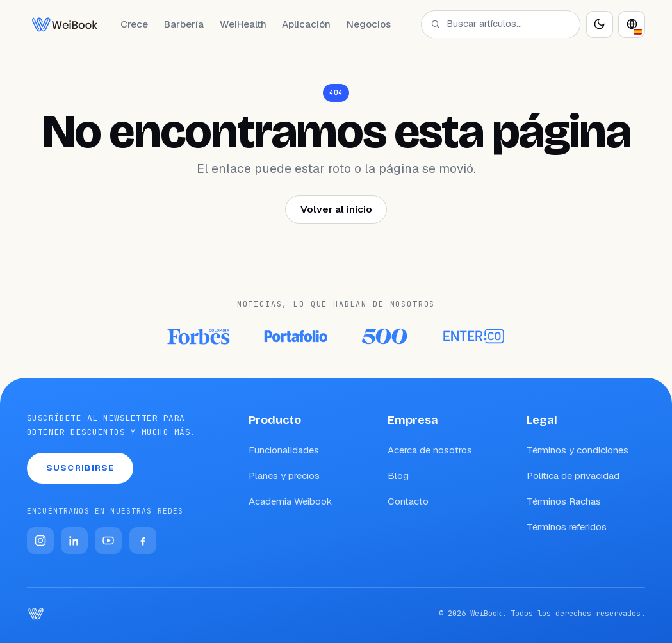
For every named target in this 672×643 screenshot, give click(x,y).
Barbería (184, 24)
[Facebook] (143, 541)
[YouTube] (108, 541)
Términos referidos (567, 527)
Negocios (369, 24)
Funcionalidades (284, 450)
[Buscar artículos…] (508, 24)
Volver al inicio (336, 209)
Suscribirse (80, 468)
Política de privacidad (573, 476)
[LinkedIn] (74, 541)
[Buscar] (435, 24)
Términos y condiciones (578, 450)
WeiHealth (243, 24)
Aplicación (306, 24)
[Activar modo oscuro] (600, 24)
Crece (134, 24)
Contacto (408, 501)
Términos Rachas (564, 501)
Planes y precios (284, 476)
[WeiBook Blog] (65, 24)
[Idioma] (632, 24)
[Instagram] (40, 541)
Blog (398, 476)
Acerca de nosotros (430, 450)
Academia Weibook (291, 501)
